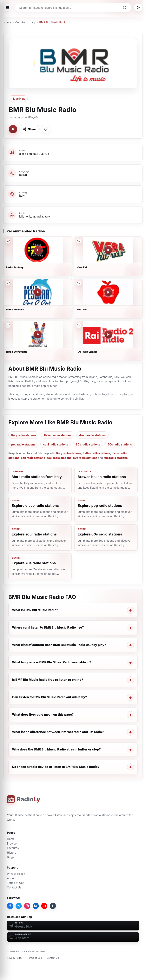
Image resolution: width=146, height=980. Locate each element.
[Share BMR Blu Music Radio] (29, 129)
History (12, 853)
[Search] (125, 8)
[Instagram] (27, 906)
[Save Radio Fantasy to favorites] (8, 241)
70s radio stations (120, 444)
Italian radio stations (58, 435)
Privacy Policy (16, 874)
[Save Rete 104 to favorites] (79, 283)
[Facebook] (10, 906)
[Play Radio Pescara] (38, 292)
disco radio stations (92, 435)
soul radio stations (56, 444)
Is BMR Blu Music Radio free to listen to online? (48, 680)
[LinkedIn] (36, 906)
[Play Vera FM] (108, 250)
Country (20, 22)
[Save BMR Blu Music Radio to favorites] (46, 129)
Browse (12, 843)
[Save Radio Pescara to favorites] (8, 283)
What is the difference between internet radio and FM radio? (58, 732)
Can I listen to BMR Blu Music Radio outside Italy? (50, 697)
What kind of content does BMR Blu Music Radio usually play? (59, 645)
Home (7, 22)
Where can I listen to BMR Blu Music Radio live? (48, 627)
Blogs (11, 857)
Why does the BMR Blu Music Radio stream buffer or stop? (56, 749)
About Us (13, 878)
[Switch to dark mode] (138, 8)
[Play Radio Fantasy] (38, 250)
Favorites (13, 848)
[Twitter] (19, 906)
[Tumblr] (53, 906)
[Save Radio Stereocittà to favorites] (8, 325)
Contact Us (14, 887)
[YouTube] (44, 906)
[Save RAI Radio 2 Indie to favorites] (79, 325)
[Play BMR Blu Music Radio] (13, 129)
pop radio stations (23, 444)
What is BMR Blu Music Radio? (35, 610)
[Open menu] (8, 8)
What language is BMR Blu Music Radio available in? (52, 662)
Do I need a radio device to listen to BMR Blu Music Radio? (56, 767)
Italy (32, 22)
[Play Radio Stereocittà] (38, 334)
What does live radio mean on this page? (43, 714)
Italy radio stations (24, 435)
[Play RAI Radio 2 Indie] (108, 334)
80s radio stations (88, 444)
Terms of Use (16, 883)
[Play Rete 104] (108, 292)
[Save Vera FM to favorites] (79, 241)
